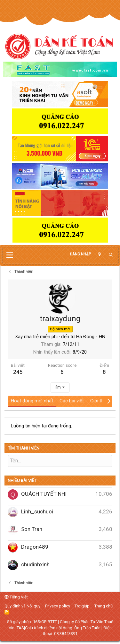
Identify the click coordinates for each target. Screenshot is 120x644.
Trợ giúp (82, 606)
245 (18, 372)
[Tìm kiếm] (111, 255)
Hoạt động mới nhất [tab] (32, 401)
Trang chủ (104, 606)
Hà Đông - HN (91, 337)
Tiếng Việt (16, 597)
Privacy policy (58, 606)
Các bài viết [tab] (72, 401)
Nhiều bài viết (22, 481)
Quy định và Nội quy (22, 606)
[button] (10, 255)
